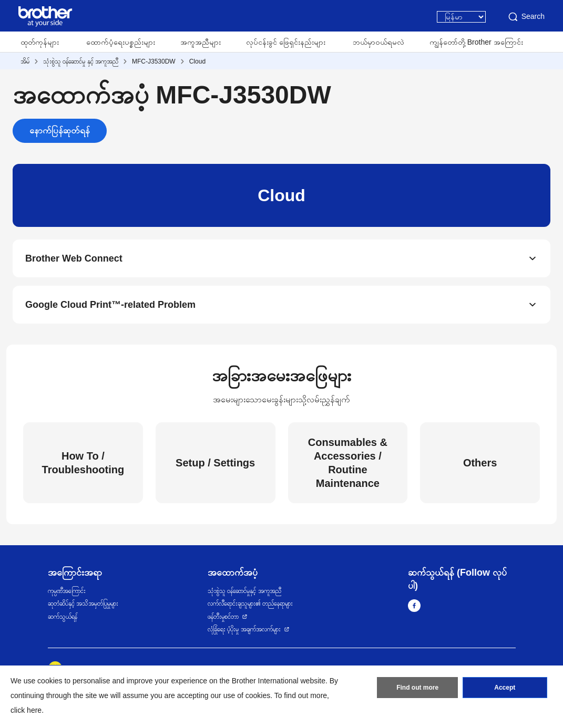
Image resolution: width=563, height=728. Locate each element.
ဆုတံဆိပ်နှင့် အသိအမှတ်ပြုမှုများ (83, 604)
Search (526, 17)
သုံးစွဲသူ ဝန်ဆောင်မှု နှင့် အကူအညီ (81, 61)
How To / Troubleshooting (83, 463)
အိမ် (25, 61)
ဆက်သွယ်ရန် (63, 617)
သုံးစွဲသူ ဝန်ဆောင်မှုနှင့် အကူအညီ (244, 591)
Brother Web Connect (74, 258)
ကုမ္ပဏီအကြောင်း (67, 591)
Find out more (417, 688)
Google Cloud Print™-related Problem (110, 305)
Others (480, 463)
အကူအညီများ (201, 42)
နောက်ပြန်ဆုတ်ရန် (60, 131)
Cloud (197, 61)
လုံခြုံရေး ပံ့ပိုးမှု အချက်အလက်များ (244, 629)
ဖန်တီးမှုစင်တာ (223, 617)
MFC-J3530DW (154, 61)
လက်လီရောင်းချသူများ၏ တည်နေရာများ (250, 604)
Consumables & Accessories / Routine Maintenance (348, 463)
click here (26, 710)
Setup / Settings (215, 463)
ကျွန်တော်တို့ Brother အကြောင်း (476, 42)
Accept (505, 688)
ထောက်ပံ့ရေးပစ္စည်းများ (121, 42)
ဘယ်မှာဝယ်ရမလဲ (378, 42)
